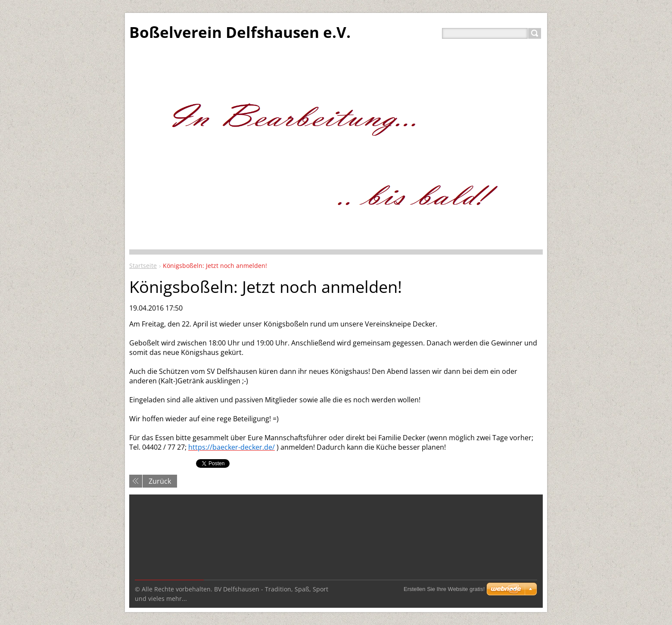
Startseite (143, 266)
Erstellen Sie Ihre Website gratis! (444, 589)
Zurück (160, 481)
